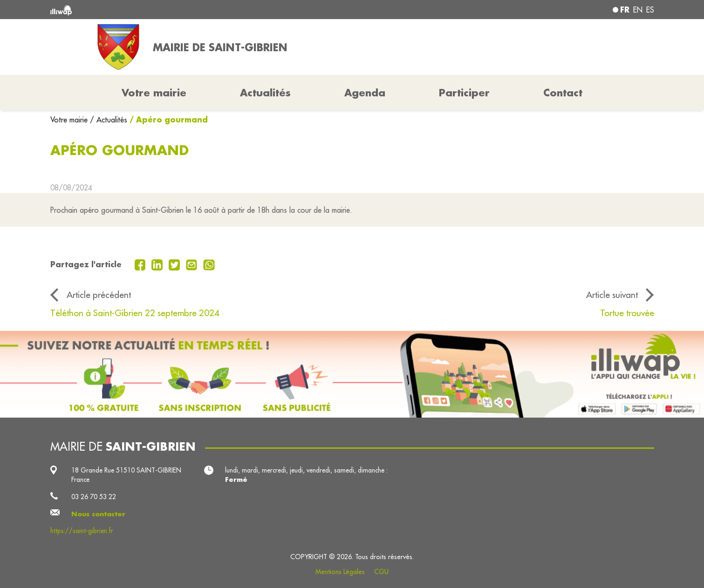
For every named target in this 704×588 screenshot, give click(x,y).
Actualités (265, 93)
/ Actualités (109, 120)
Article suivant (612, 295)
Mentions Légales (340, 572)
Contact (563, 93)
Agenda (365, 93)
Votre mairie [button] (154, 93)
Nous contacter (98, 514)
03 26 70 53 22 (94, 497)
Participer (464, 93)
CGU (381, 572)
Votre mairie (70, 120)
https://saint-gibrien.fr (82, 531)
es (650, 10)
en (638, 10)
